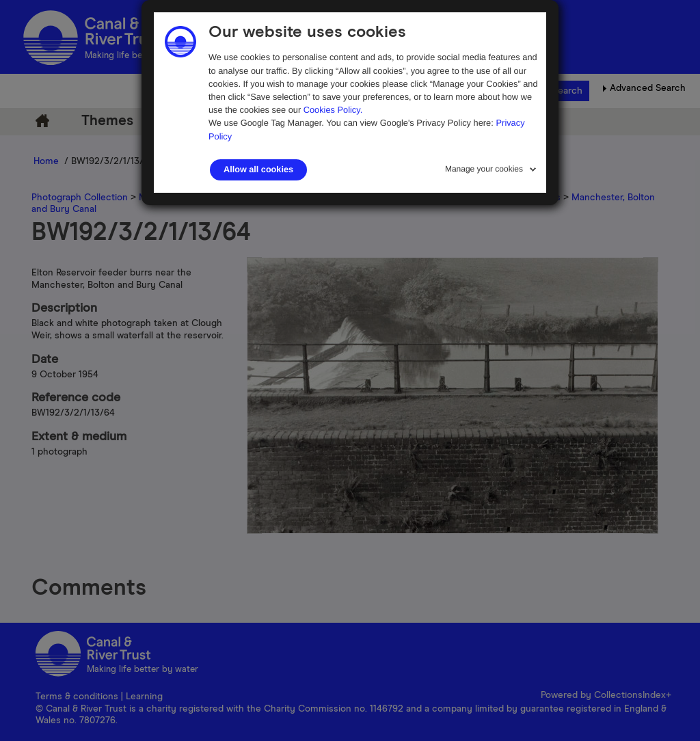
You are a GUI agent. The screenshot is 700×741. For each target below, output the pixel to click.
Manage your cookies (484, 169)
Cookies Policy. (333, 110)
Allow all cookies (258, 170)
